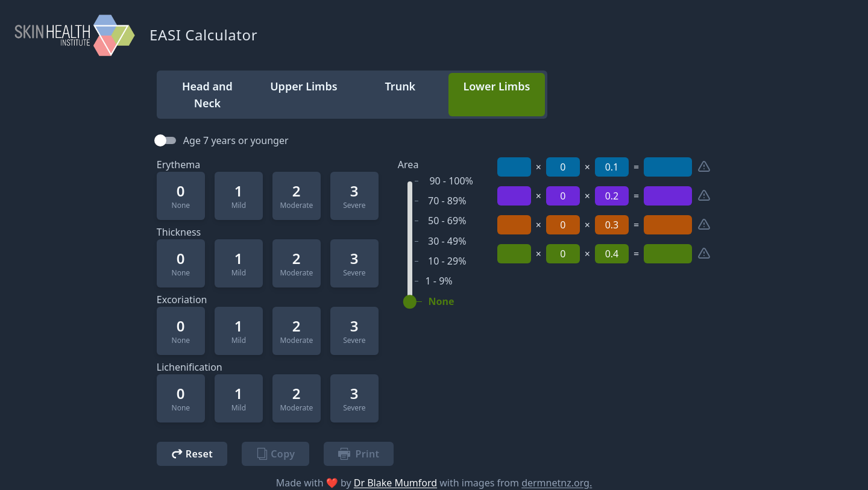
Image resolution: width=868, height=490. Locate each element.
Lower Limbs (496, 86)
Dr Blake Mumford (395, 483)
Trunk (401, 86)
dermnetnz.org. (557, 483)
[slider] (410, 302)
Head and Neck (207, 95)
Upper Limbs (303, 86)
